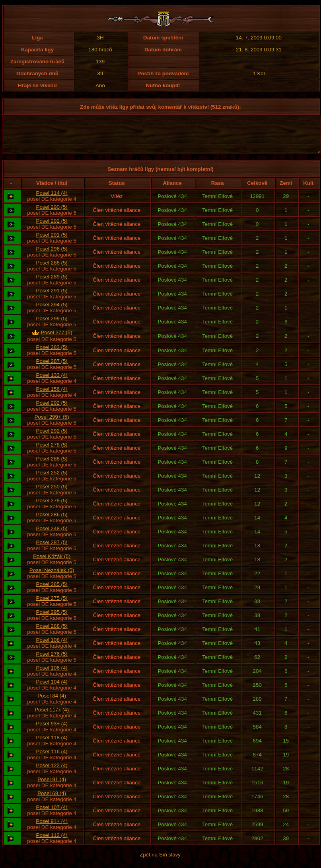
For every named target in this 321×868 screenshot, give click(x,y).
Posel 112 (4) (52, 842)
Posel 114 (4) (52, 200)
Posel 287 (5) (52, 368)
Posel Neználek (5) (52, 577)
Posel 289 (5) (52, 284)
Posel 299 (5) (52, 326)
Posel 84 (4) (52, 703)
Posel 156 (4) (52, 396)
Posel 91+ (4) (52, 828)
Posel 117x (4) (52, 717)
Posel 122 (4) (52, 773)
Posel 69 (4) (52, 800)
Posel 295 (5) (52, 619)
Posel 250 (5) (52, 494)
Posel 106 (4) (52, 675)
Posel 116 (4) (52, 759)
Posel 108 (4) (52, 647)
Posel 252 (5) (52, 480)
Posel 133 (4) (52, 382)
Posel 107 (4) (52, 814)
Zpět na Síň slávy (160, 862)
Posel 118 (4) (52, 745)
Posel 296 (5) (52, 256)
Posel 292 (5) (52, 228)
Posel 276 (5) (52, 661)
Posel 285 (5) (52, 591)
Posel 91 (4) (52, 787)
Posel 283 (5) (52, 354)
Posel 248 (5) (52, 536)
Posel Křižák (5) (52, 563)
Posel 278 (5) (52, 452)
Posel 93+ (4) (52, 731)
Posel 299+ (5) (52, 424)
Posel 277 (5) (56, 340)
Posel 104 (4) (52, 689)
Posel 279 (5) (52, 508)
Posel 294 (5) (52, 312)
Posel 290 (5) (52, 214)
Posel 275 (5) (52, 605)
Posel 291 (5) (52, 242)
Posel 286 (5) (52, 522)
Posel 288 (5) (52, 270)
